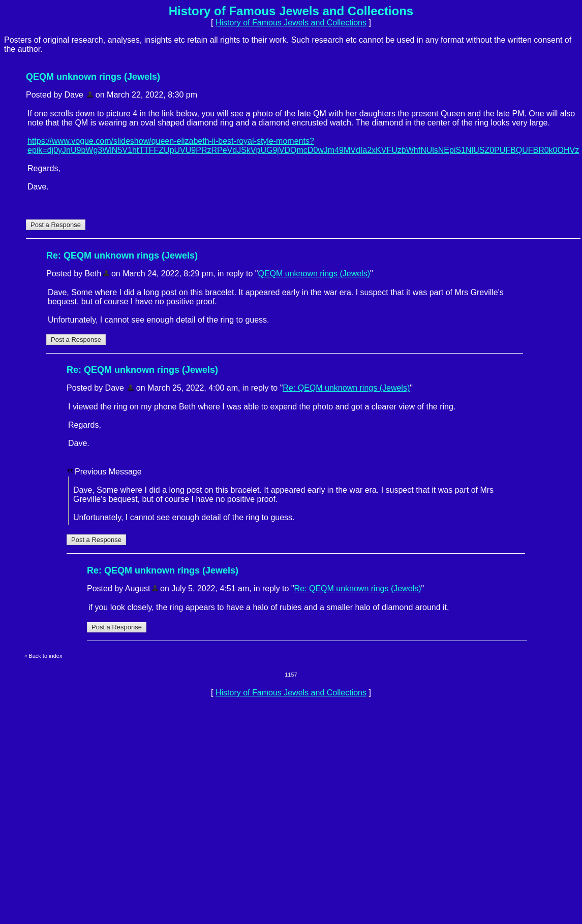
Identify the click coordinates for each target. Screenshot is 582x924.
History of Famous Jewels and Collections (291, 23)
